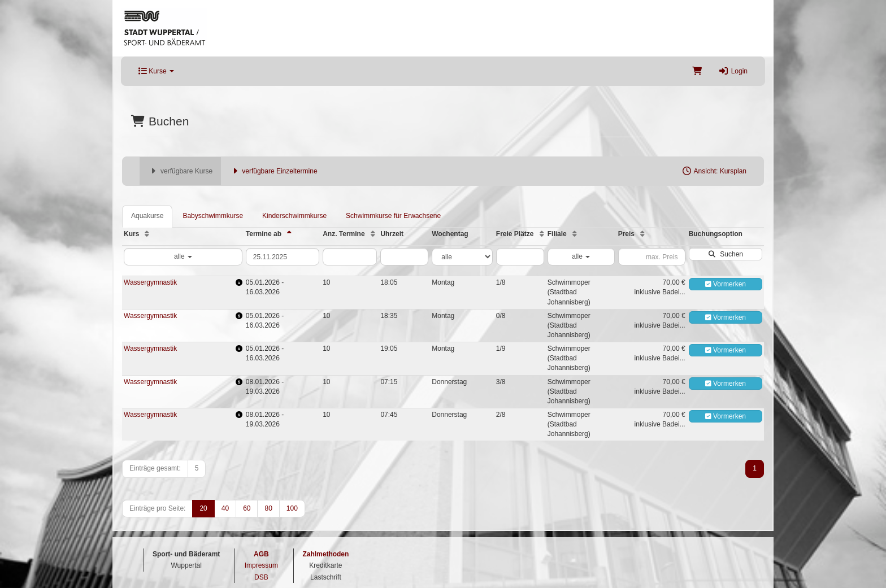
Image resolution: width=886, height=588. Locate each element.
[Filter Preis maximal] (652, 257)
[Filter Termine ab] (283, 257)
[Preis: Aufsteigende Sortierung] (642, 234)
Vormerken (726, 284)
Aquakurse (147, 216)
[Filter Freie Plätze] (520, 257)
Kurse (156, 71)
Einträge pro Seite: (157, 508)
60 (247, 508)
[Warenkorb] (697, 71)
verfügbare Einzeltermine (273, 171)
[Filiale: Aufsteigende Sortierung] (575, 234)
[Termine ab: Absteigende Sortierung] (289, 234)
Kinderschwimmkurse (294, 216)
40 (225, 508)
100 (292, 508)
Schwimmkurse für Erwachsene (393, 216)
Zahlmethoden (325, 554)
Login (733, 71)
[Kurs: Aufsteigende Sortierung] (147, 234)
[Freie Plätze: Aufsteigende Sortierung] (542, 234)
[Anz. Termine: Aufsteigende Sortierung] (373, 234)
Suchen (726, 254)
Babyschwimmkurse (213, 216)
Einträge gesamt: (155, 468)
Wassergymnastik (150, 282)
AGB (261, 554)
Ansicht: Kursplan (714, 171)
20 (203, 508)
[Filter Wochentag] (462, 257)
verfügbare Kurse (180, 171)
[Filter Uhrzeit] (404, 257)
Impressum (261, 565)
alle (183, 256)
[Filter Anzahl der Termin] (350, 257)
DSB (261, 577)
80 (268, 508)
